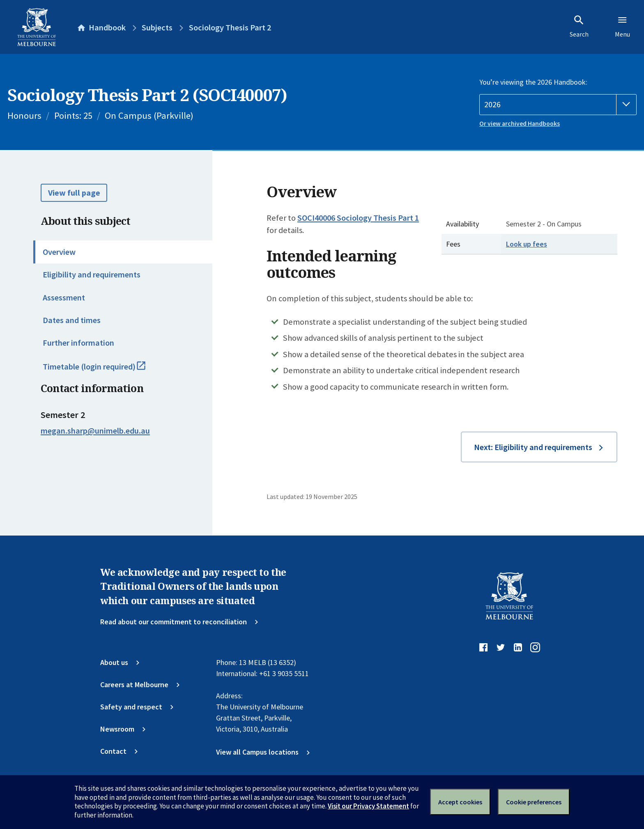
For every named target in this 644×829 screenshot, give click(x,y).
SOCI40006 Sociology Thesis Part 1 (358, 218)
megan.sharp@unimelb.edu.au (95, 431)
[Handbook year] (558, 105)
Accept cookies (460, 802)
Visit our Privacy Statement (368, 806)
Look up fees (527, 244)
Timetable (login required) (104, 370)
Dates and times (72, 320)
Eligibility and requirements (92, 275)
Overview (59, 252)
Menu (622, 26)
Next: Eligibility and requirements (533, 447)
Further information (78, 343)
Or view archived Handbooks (520, 124)
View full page (74, 193)
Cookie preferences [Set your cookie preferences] (534, 802)
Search (579, 26)
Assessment (64, 298)
